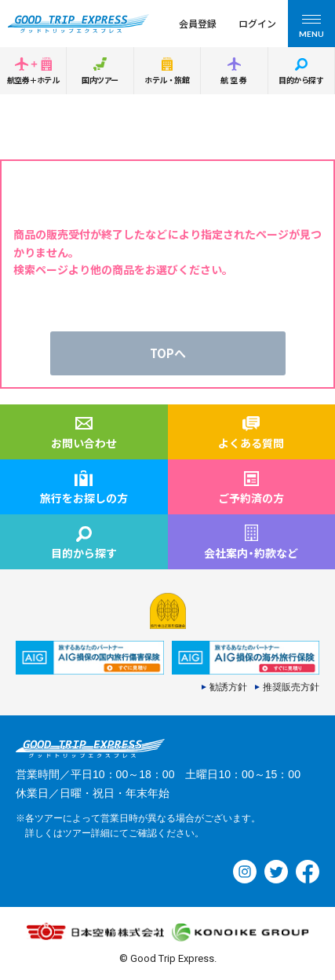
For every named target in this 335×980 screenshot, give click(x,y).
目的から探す (301, 80)
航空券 (235, 80)
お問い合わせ (84, 443)
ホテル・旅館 (167, 80)
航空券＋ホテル (33, 80)
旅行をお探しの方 (84, 498)
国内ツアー (100, 80)
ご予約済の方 (251, 498)
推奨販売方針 (291, 687)
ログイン (257, 23)
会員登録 (198, 23)
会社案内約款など (251, 553)
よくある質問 (251, 443)
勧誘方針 (228, 687)
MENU (311, 29)
